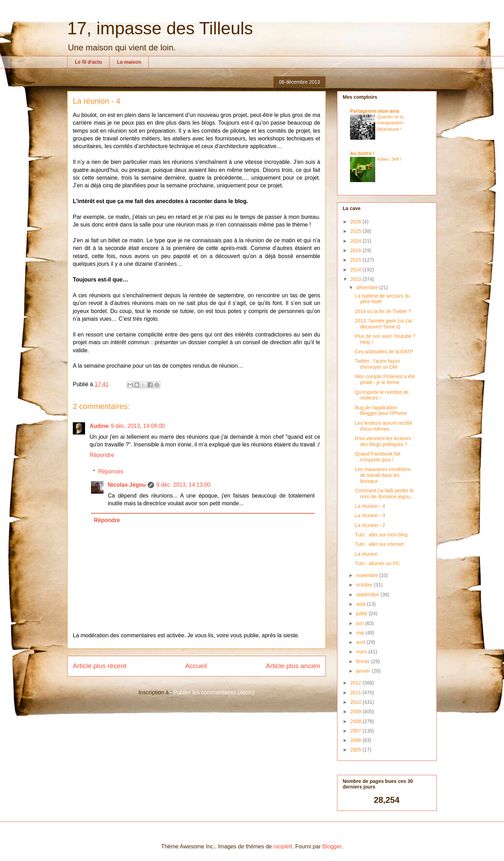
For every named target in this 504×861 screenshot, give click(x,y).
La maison (129, 62)
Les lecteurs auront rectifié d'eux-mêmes (384, 426)
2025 (356, 231)
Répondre (102, 455)
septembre (368, 595)
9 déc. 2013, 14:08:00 (138, 426)
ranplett (283, 846)
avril (361, 642)
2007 (356, 731)
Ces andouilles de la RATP (384, 352)
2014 (356, 270)
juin (360, 623)
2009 (356, 711)
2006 (356, 740)
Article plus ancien (293, 666)
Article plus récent (100, 666)
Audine (99, 426)
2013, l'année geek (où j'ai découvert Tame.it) (383, 324)
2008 (356, 721)
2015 (356, 260)
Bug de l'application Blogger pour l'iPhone (381, 411)
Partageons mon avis (375, 111)
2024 (356, 241)
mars (362, 652)
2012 (356, 683)
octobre (365, 585)
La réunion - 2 (370, 525)
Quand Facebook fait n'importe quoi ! (378, 457)
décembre (367, 287)
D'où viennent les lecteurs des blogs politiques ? (383, 441)
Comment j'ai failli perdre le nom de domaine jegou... (384, 494)
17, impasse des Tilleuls (160, 28)
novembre (367, 575)
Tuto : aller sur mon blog (381, 535)
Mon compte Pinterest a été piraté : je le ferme (385, 379)
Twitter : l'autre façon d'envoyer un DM (377, 364)
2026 (356, 222)
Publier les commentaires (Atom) (214, 692)
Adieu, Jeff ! (389, 159)
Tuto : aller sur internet (379, 544)
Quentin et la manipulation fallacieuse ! (390, 123)
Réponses (111, 471)
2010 (356, 702)
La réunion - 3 (370, 515)
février (363, 661)
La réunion (366, 554)
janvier (364, 671)
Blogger (332, 846)
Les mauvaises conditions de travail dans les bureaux (383, 475)
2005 (356, 750)
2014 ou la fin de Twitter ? (383, 311)
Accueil (196, 666)
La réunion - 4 (370, 506)
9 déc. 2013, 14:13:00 (183, 485)
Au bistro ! (362, 153)
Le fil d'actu (88, 62)
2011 (356, 693)
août (361, 604)
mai (360, 633)
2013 (356, 279)
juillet (362, 613)
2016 (356, 250)
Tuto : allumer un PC (377, 563)
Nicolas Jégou (127, 485)
